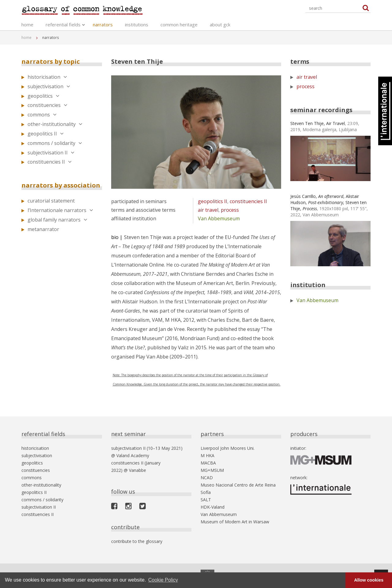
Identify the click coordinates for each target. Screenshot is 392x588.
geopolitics (43, 96)
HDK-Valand (213, 507)
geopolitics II (46, 134)
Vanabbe (138, 470)
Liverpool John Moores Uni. (228, 448)
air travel (208, 210)
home (27, 25)
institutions (137, 25)
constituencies (47, 105)
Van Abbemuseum (219, 218)
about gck (220, 25)
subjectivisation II (51, 153)
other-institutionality (55, 124)
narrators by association (61, 185)
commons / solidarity (55, 143)
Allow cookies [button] (369, 580)
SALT (206, 500)
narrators (103, 25)
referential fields (63, 25)
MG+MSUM (212, 470)
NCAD (207, 478)
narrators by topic (51, 61)
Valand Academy (133, 455)
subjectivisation (49, 86)
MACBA (208, 463)
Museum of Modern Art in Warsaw (235, 522)
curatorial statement (51, 201)
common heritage (179, 25)
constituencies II (50, 162)
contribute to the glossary (137, 541)
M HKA (207, 455)
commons (42, 115)
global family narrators (57, 220)
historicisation (47, 77)
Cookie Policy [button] (163, 580)
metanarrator (43, 229)
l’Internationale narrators (60, 210)
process (230, 210)
